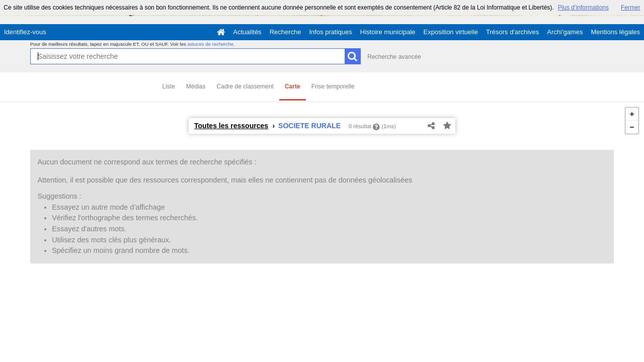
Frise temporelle (333, 86)
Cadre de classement (245, 86)
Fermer (631, 8)
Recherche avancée (394, 57)
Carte (293, 86)
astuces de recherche (210, 44)
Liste (169, 86)
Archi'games (565, 32)
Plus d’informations (583, 8)
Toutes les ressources (231, 126)
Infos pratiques (331, 32)
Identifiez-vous (25, 32)
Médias (196, 86)
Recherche (286, 32)
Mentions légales (615, 32)
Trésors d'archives (512, 32)
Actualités (247, 32)
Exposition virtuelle (451, 32)
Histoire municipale (388, 32)
